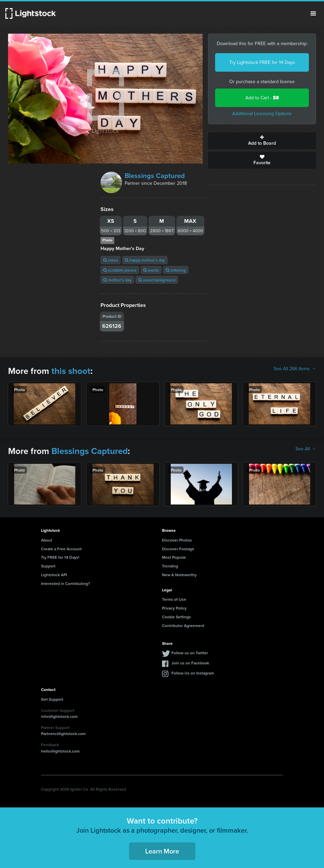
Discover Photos (177, 540)
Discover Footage (178, 549)
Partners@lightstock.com (63, 734)
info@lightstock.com (59, 716)
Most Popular (174, 557)
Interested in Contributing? (66, 583)
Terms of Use (174, 599)
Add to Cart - (262, 98)
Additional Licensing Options (262, 114)
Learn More (162, 851)
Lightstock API (54, 575)
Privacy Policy (174, 608)
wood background (157, 280)
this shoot (71, 371)
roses (111, 260)
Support (48, 566)
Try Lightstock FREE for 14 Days (262, 62)
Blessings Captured (155, 176)
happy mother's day (145, 260)
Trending (170, 566)
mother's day (117, 280)
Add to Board (262, 141)
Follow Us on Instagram (193, 673)
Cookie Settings (176, 617)
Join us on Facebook (190, 663)
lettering (176, 270)
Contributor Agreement (183, 626)
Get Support (52, 699)
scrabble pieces (120, 270)
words (151, 270)
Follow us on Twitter (190, 653)
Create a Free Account (61, 549)
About (47, 540)
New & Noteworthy (179, 575)
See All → (306, 449)
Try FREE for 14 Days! (60, 557)
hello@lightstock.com (60, 751)
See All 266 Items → (295, 369)
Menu (313, 13)
